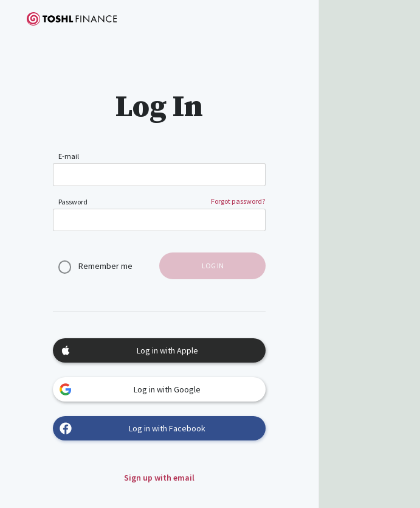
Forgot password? (238, 201)
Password (73, 202)
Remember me (105, 266)
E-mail (69, 156)
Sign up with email (159, 478)
